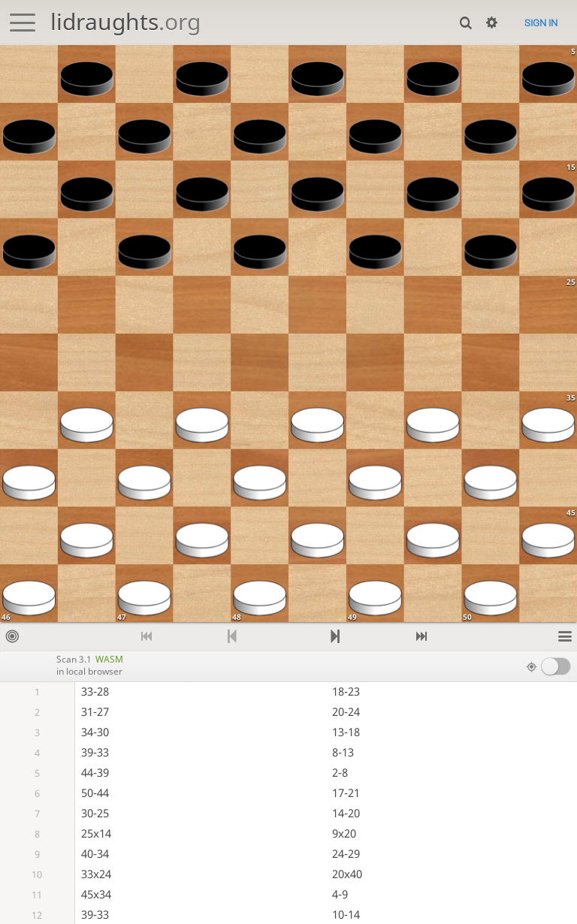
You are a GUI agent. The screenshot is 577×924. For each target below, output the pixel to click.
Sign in (541, 23)
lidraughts (125, 21)
